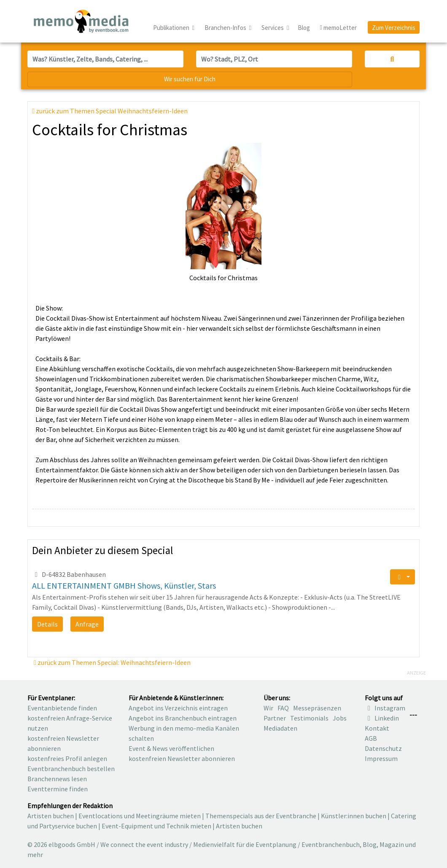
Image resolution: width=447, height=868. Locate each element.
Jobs (340, 718)
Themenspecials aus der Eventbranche (261, 816)
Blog (304, 28)
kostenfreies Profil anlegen (67, 758)
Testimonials (309, 718)
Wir (268, 708)
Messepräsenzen (317, 708)
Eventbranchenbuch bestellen (71, 769)
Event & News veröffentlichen (171, 748)
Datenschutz (383, 748)
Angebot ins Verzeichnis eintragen (178, 708)
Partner (275, 718)
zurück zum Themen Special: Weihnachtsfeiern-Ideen (112, 662)
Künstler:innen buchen (354, 816)
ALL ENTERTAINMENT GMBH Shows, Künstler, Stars (124, 585)
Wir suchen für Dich (190, 79)
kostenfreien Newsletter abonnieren (182, 758)
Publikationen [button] (172, 28)
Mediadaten (280, 728)
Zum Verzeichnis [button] (394, 28)
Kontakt (377, 728)
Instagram (385, 708)
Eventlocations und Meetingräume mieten (140, 816)
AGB (371, 738)
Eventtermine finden (58, 789)
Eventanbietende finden (62, 708)
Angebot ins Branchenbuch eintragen (183, 718)
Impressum (381, 758)
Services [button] (273, 28)
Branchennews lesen (57, 779)
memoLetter (338, 28)
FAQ (283, 708)
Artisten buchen (51, 816)
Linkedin (382, 718)
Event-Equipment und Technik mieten (156, 826)
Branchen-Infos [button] (226, 28)
